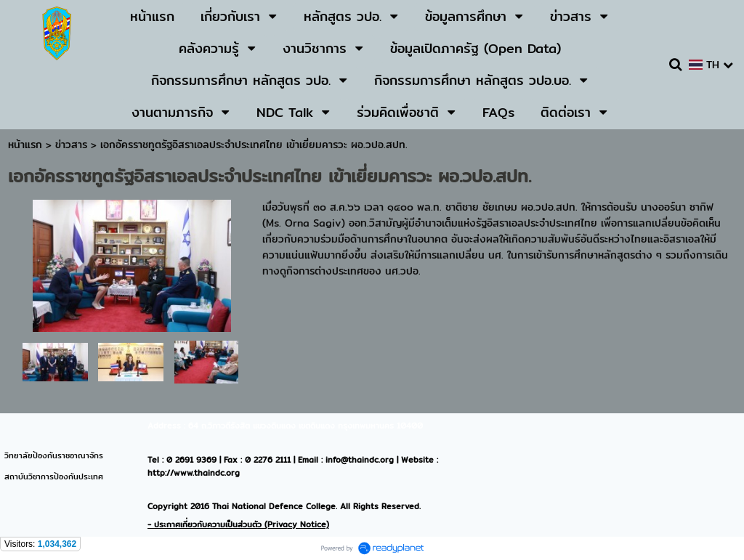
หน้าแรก (25, 145)
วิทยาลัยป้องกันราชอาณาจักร (54, 455)
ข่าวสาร (73, 145)
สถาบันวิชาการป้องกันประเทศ (54, 476)
